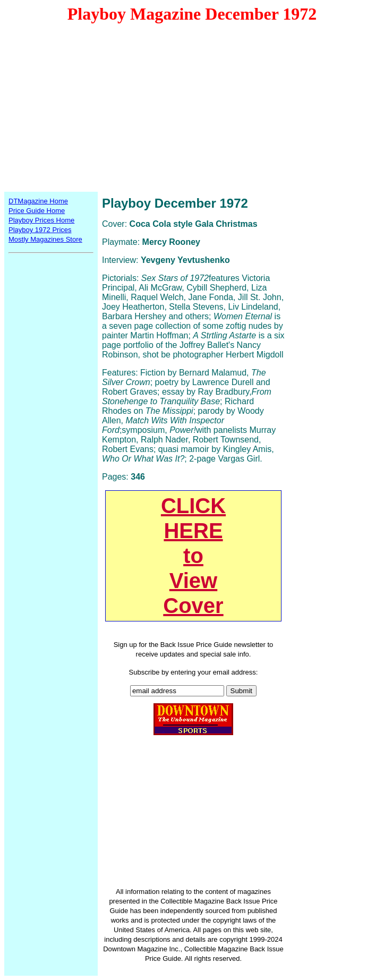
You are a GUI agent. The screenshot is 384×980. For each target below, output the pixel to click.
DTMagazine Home (38, 201)
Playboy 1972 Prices (40, 230)
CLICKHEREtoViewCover (193, 556)
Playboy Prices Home (41, 220)
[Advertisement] (192, 107)
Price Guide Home (37, 211)
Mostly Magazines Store (45, 239)
